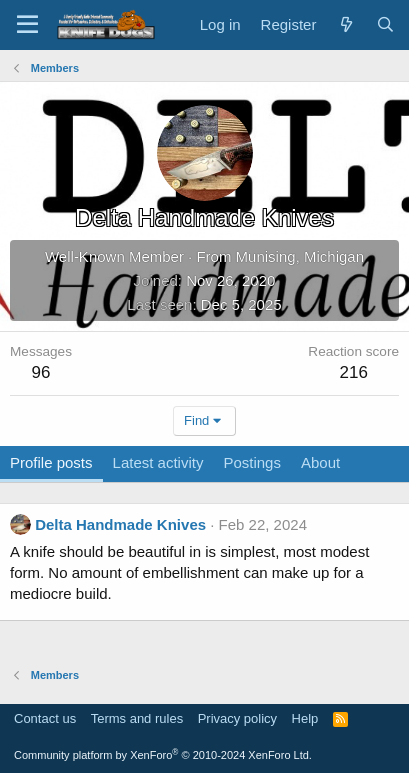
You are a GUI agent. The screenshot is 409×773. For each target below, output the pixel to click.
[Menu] (27, 25)
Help (305, 718)
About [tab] (320, 462)
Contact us (45, 718)
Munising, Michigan (300, 256)
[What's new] (345, 24)
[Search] (385, 24)
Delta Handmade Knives (120, 524)
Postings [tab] (252, 462)
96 (41, 372)
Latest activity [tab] (158, 462)
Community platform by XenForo (163, 755)
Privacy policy (237, 718)
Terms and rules (137, 718)
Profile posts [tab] (51, 462)
